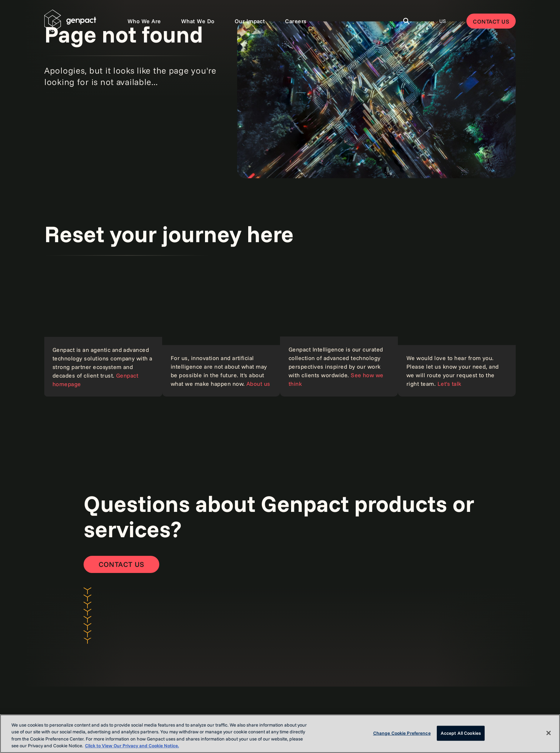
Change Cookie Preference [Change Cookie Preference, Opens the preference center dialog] (402, 733)
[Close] (549, 733)
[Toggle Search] (406, 21)
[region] (280, 734)
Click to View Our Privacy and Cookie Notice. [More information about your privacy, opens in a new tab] (132, 745)
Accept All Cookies (461, 733)
